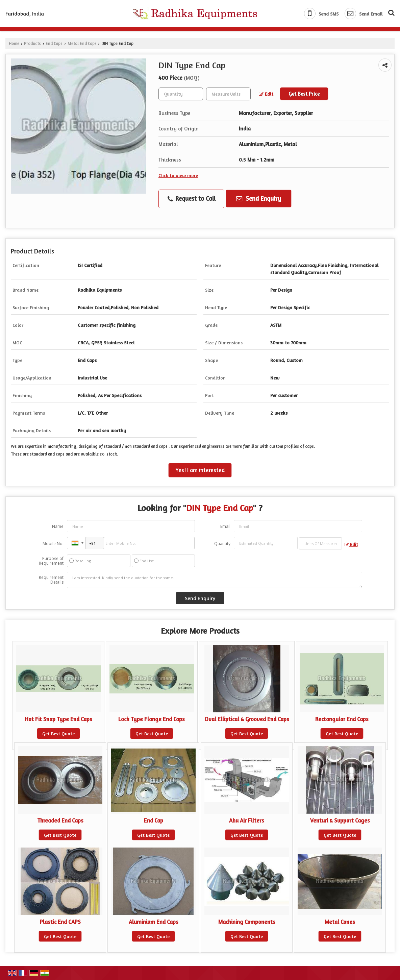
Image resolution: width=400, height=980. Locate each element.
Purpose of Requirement (51, 561)
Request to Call (192, 199)
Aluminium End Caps (154, 922)
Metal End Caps (82, 43)
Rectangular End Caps (342, 719)
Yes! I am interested (200, 470)
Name (58, 526)
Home (14, 43)
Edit (266, 94)
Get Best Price (304, 94)
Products (32, 43)
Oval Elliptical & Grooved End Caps (247, 719)
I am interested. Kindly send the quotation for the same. (215, 580)
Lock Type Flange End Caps (152, 719)
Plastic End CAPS (60, 922)
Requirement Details (51, 580)
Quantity (222, 544)
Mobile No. (53, 544)
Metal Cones (340, 922)
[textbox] (228, 94)
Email (225, 526)
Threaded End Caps (60, 820)
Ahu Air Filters (247, 820)
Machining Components (247, 922)
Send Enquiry (259, 198)
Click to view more (178, 175)
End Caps (54, 43)
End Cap (154, 820)
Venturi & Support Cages (340, 820)
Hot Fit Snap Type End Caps (58, 719)
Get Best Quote (58, 733)
